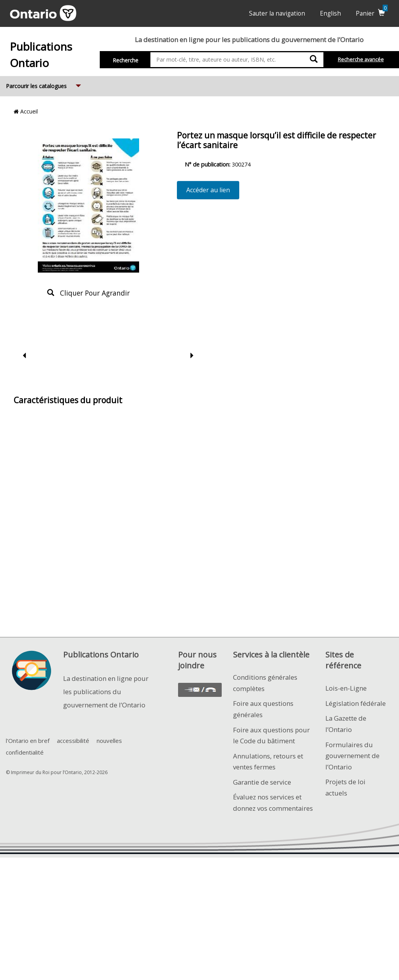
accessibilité (73, 741)
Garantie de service (262, 782)
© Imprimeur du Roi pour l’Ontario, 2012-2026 (57, 772)
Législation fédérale (356, 703)
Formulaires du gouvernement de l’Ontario (352, 756)
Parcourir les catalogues (44, 83)
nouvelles (109, 741)
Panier (372, 13)
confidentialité (25, 752)
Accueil (26, 111)
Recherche (126, 60)
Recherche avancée (361, 59)
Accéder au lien (208, 190)
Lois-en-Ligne (346, 688)
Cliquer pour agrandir (88, 293)
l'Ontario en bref (28, 741)
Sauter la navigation (277, 13)
